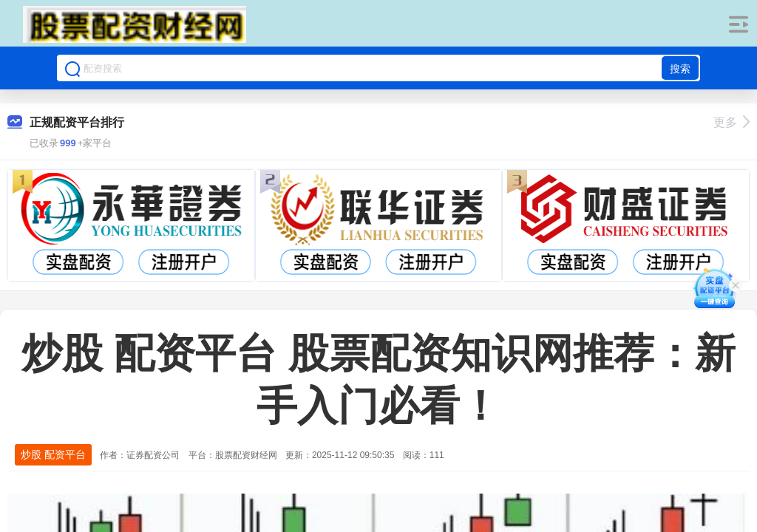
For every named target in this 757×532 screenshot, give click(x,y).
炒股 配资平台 (53, 454)
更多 (731, 122)
